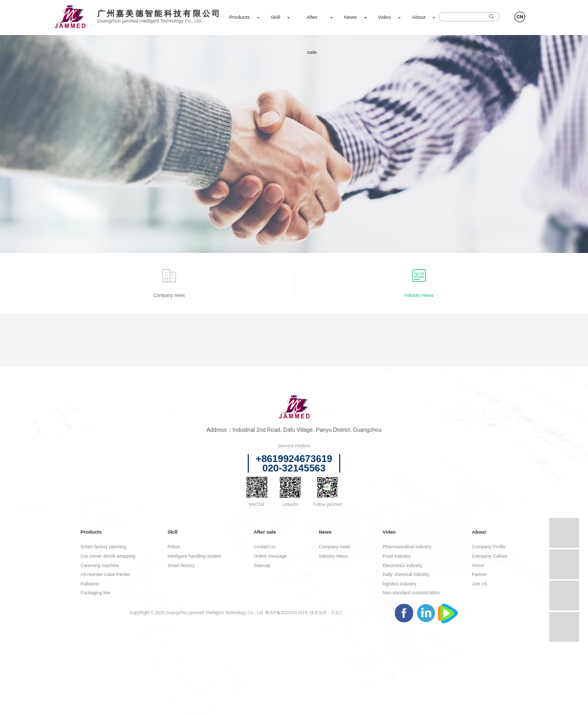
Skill (275, 17)
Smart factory (181, 566)
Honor (478, 566)
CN (520, 17)
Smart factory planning (103, 547)
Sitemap (262, 566)
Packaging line (95, 593)
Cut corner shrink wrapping (108, 556)
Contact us (264, 547)
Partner (480, 574)
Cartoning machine (100, 566)
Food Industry (397, 556)
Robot (173, 547)
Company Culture (490, 556)
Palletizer (90, 584)
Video (384, 17)
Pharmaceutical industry (407, 547)
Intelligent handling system (194, 556)
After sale (312, 34)
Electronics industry (402, 566)
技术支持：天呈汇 (327, 613)
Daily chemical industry (406, 574)
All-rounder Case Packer (106, 574)
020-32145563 (294, 468)
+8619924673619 (294, 459)
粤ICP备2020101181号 (287, 613)
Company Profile (489, 547)
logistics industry (399, 584)
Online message (270, 556)
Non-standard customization (411, 593)
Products (239, 17)
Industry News (333, 556)
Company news (335, 547)
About (419, 17)
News (350, 17)
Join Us (480, 584)
